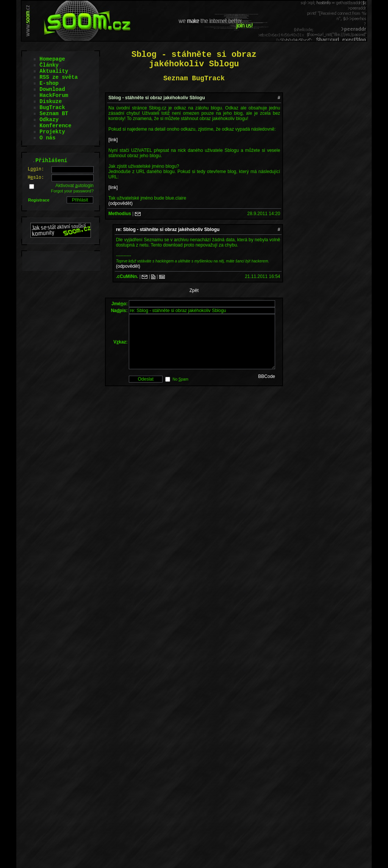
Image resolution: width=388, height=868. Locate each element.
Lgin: (36, 169)
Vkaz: (120, 348)
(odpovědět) (120, 203)
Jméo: (120, 304)
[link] (113, 140)
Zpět (194, 290)
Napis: (119, 311)
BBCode (267, 388)
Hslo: (36, 178)
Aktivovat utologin (74, 186)
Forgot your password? (73, 191)
